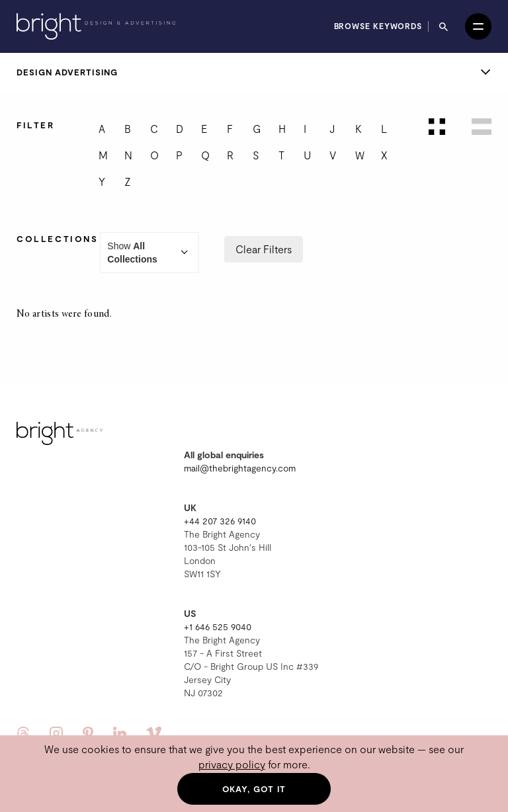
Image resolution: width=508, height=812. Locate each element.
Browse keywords (378, 26)
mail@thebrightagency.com (240, 468)
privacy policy (232, 764)
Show (149, 253)
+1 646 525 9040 (218, 627)
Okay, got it (254, 789)
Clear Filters (264, 249)
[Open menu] (478, 26)
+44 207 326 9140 (220, 521)
